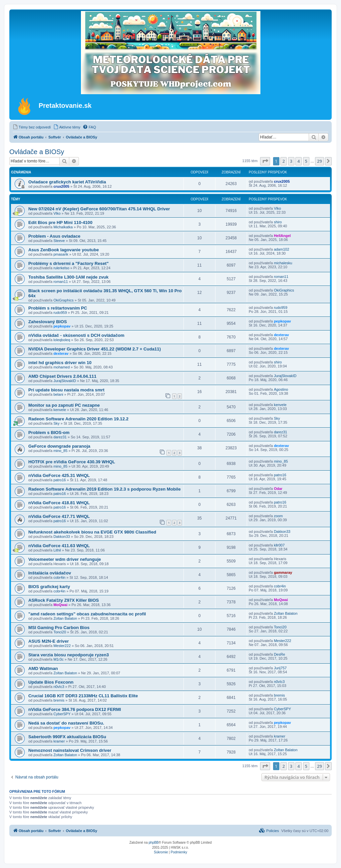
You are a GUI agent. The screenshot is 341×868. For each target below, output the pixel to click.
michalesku (283, 263)
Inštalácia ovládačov (50, 573)
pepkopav (62, 326)
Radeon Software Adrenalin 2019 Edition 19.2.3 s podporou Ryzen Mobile (105, 489)
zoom (278, 516)
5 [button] (306, 161)
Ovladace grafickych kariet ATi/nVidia (67, 182)
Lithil (57, 550)
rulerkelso (61, 268)
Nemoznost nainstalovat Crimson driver (70, 750)
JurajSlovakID (65, 381)
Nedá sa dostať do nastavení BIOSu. (66, 723)
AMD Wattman (43, 668)
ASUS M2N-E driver (49, 641)
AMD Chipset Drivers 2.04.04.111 (62, 376)
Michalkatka (63, 227)
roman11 (60, 282)
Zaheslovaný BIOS (48, 322)
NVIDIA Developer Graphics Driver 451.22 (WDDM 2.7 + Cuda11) (95, 349)
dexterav (281, 335)
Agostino (281, 389)
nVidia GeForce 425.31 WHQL (59, 475)
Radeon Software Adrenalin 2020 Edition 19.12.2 (78, 419)
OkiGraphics (63, 300)
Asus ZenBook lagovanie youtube (64, 250)
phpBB (154, 843)
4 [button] (299, 161)
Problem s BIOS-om (49, 433)
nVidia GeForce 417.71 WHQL (59, 516)
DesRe (279, 654)
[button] (265, 161)
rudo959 (60, 313)
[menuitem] (32, 127)
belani (58, 394)
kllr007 (279, 545)
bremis (59, 700)
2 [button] (284, 161)
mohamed (61, 367)
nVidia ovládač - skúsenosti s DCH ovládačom (76, 335)
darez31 (60, 437)
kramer (59, 741)
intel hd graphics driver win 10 (60, 363)
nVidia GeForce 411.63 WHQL (59, 546)
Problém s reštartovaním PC (58, 308)
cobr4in (59, 577)
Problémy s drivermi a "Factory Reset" (68, 263)
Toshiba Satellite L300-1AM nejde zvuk (68, 277)
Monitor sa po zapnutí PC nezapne (64, 405)
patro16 (59, 480)
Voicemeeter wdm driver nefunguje (65, 559)
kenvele (60, 410)
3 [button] (291, 161)
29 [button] (320, 161)
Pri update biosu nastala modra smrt (66, 390)
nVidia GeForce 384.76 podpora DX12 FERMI (75, 709)
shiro (278, 222)
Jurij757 (280, 668)
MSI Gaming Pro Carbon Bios (59, 628)
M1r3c (58, 659)
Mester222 (62, 646)
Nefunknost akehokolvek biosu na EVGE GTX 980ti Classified (92, 532)
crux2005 (61, 186)
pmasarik (61, 254)
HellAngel (282, 236)
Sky (56, 423)
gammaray (283, 572)
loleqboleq (62, 340)
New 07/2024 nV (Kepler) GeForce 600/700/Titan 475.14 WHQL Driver (99, 209)
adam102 (281, 249)
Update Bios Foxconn (51, 682)
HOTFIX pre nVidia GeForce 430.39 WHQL (72, 462)
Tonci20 (60, 632)
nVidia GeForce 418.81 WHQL (59, 503)
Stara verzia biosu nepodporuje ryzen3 (69, 655)
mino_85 (60, 451)
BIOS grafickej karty (49, 587)
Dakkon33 (62, 537)
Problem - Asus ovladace (54, 236)
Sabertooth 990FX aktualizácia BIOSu (67, 737)
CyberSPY (62, 714)
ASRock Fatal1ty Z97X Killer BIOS (64, 600)
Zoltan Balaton (65, 618)
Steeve (59, 241)
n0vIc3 (59, 687)
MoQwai (60, 605)
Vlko (57, 213)
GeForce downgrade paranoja (59, 446)
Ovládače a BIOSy (37, 152)
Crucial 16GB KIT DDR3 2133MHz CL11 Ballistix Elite (83, 696)
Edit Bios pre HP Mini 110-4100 (60, 222)
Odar (278, 489)
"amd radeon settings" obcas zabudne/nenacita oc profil (87, 614)
